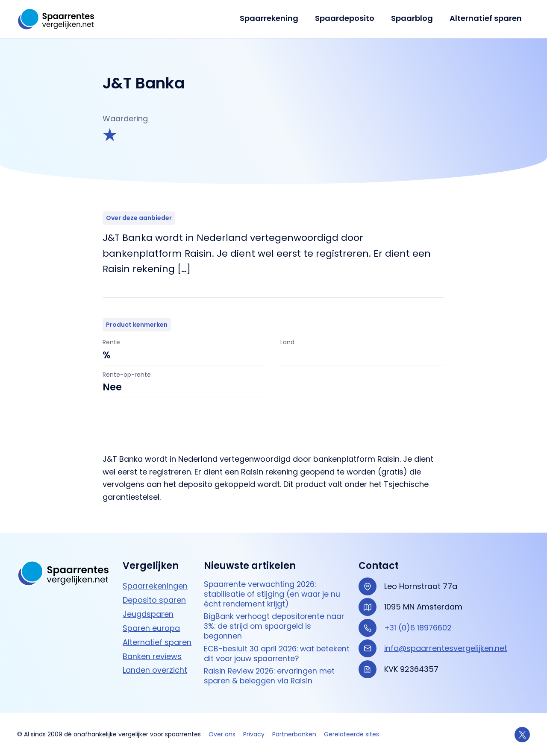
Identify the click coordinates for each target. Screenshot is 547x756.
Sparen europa (151, 626)
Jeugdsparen (148, 612)
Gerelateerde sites (351, 735)
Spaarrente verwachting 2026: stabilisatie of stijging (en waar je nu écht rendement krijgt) (273, 593)
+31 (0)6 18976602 (418, 626)
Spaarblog (414, 18)
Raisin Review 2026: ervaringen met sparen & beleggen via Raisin (271, 676)
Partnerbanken (294, 735)
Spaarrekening (273, 18)
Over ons (222, 735)
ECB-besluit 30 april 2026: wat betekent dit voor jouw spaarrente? (271, 653)
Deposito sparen (154, 598)
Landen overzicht (155, 669)
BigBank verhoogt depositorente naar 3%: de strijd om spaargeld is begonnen (276, 626)
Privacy (254, 735)
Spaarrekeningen (155, 584)
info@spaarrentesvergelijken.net (446, 646)
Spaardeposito (348, 18)
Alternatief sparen (486, 18)
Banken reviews (152, 655)
